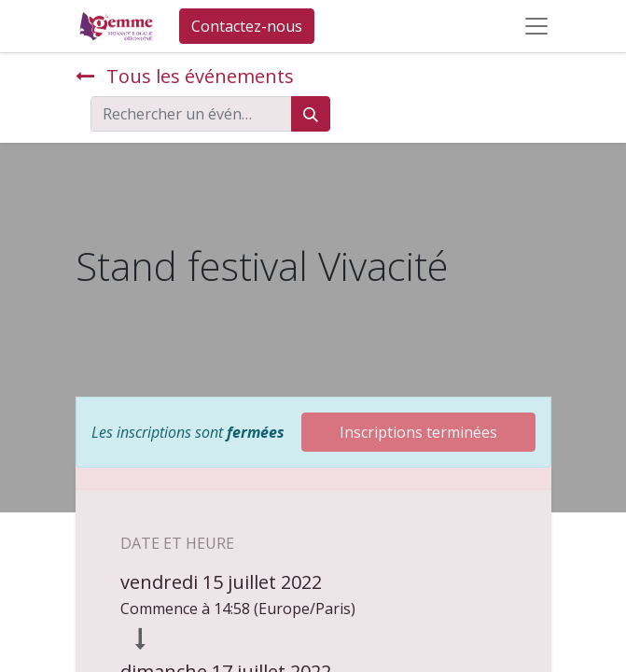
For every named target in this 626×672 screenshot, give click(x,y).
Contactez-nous (247, 26)
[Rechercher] (311, 114)
